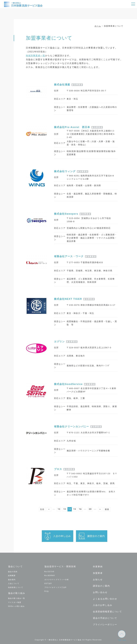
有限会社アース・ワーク (69, 256)
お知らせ (98, 579)
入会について (14, 583)
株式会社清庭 (62, 85)
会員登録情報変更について (107, 609)
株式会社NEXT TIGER (68, 299)
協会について (15, 566)
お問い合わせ (100, 591)
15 (75, 509)
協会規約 (12, 579)
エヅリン (59, 342)
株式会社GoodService (68, 384)
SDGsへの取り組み (16, 606)
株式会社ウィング (65, 171)
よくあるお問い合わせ (105, 597)
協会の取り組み (17, 593)
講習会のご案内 (101, 585)
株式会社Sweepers (66, 214)
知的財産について (16, 587)
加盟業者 (98, 573)
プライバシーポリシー (105, 622)
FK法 (47, 591)
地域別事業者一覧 (35, 56)
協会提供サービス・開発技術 (60, 566)
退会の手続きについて (105, 616)
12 (59, 509)
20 (90, 509)
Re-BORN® (50, 575)
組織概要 (12, 575)
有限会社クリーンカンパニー (72, 427)
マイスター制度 (15, 602)
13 (65, 509)
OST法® (48, 583)
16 (80, 509)
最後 (107, 509)
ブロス (58, 469)
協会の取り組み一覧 (17, 598)
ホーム (98, 26)
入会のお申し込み (102, 603)
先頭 (42, 509)
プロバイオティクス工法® (55, 587)
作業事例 (98, 566)
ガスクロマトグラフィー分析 (57, 579)
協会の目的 (13, 572)
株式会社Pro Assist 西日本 (72, 127)
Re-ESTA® (49, 572)
